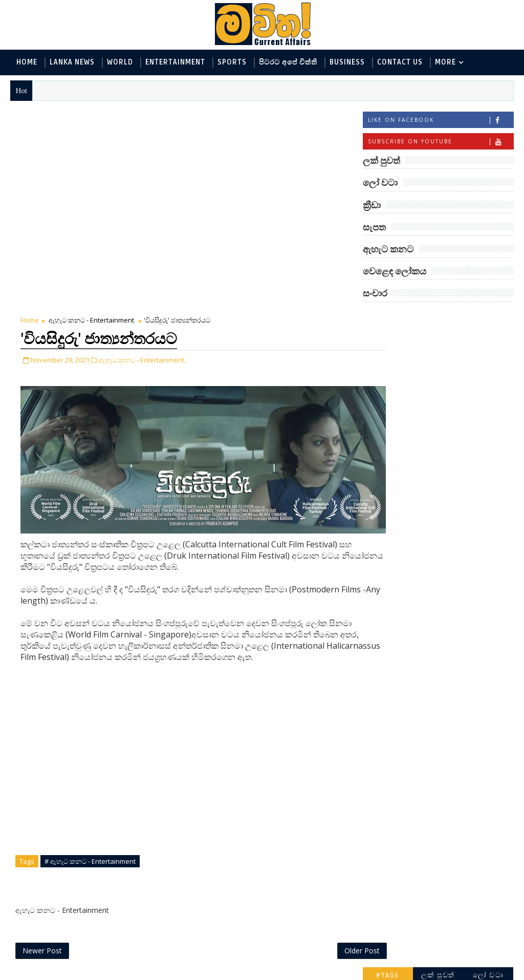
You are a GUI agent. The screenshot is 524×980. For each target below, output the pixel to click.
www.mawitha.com (127, 973)
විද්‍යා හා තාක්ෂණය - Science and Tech (431, 392)
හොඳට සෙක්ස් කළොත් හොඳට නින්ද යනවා (456, 791)
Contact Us (400, 62)
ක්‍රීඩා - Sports (391, 426)
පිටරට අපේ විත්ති (288, 62)
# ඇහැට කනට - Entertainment (90, 642)
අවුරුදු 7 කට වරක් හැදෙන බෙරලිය (449, 874)
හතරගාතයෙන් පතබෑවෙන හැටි (443, 708)
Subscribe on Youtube (441, 143)
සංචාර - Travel (453, 460)
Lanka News (72, 62)
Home (27, 62)
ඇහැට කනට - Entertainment (91, 115)
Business (347, 62)
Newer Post (42, 733)
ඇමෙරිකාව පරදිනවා (452, 579)
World (120, 62)
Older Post (329, 733)
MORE (445, 62)
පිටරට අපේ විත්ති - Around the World (431, 409)
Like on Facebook (441, 121)
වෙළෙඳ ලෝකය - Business (412, 443)
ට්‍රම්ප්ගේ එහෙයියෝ (450, 621)
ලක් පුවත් (438, 318)
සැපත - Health (392, 460)
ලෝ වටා (488, 318)
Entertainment (175, 62)
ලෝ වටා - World (396, 341)
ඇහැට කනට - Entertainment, (142, 154)
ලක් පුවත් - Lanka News (407, 358)
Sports (232, 62)
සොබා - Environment (464, 426)
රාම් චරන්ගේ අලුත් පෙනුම (449, 750)
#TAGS (388, 318)
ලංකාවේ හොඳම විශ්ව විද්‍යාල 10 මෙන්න (454, 542)
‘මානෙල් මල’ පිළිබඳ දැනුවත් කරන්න (451, 501)
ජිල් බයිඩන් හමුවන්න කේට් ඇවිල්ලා (454, 667)
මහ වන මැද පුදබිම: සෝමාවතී (451, 833)
